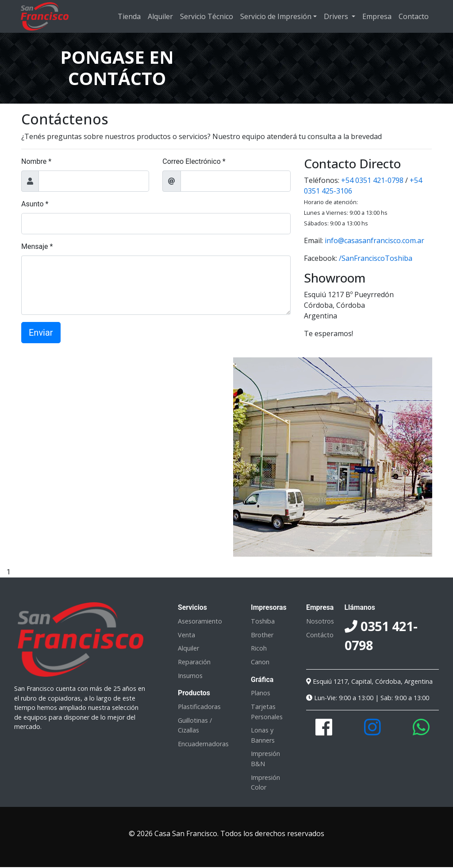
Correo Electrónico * (194, 161)
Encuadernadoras (203, 744)
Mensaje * (37, 246)
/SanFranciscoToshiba (376, 258)
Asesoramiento (200, 621)
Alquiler (160, 16)
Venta (186, 635)
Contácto (320, 635)
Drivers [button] (337, 16)
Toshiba (263, 621)
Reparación (194, 662)
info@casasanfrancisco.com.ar (374, 240)
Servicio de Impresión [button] (276, 16)
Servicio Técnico (207, 16)
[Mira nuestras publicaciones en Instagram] (372, 732)
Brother (262, 635)
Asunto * (35, 204)
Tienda (129, 16)
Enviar (41, 333)
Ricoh (259, 648)
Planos (261, 693)
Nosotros (320, 621)
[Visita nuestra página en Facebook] (324, 732)
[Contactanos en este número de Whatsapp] (421, 732)
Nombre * (36, 161)
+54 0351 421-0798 (372, 180)
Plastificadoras (199, 707)
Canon (260, 662)
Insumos (190, 676)
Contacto (414, 16)
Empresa (377, 16)
